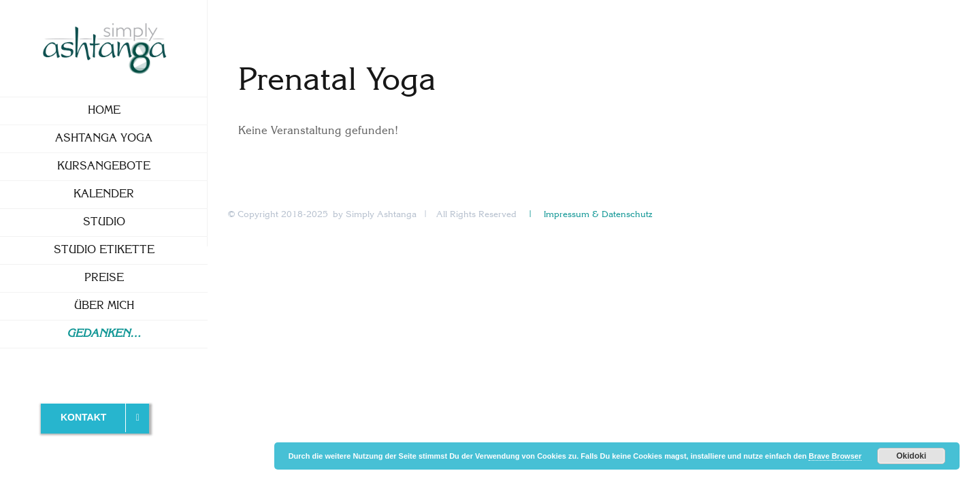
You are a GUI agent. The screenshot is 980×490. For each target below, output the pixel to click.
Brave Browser (835, 456)
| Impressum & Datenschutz (589, 215)
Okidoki (911, 456)
